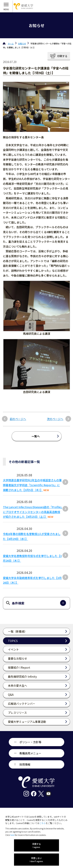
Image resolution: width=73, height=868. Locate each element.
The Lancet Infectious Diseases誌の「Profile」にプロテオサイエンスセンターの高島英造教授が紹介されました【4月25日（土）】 (33, 512)
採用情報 (25, 764)
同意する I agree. (37, 845)
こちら (43, 823)
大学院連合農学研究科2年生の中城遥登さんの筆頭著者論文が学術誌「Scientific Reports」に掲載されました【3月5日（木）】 (32, 485)
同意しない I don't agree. (37, 860)
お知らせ (22, 43)
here (12, 835)
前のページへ (18, 419)
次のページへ (55, 419)
